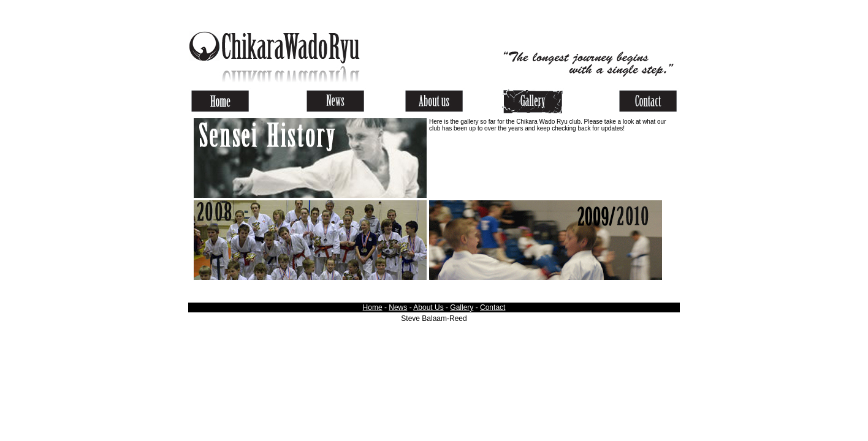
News (398, 307)
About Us (428, 307)
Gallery (462, 307)
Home (373, 307)
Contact (493, 307)
